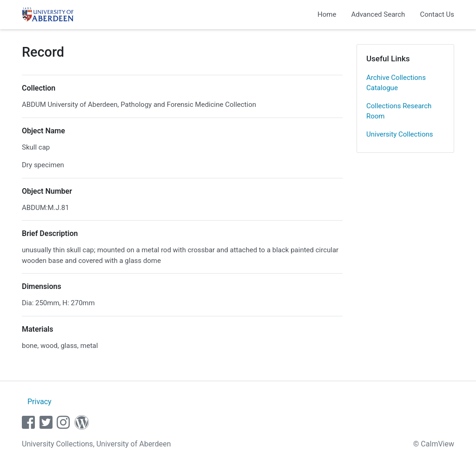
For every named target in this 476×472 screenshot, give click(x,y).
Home (327, 14)
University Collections (400, 134)
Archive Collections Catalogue (396, 83)
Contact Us (437, 14)
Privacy (40, 402)
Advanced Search (378, 14)
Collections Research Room (399, 111)
